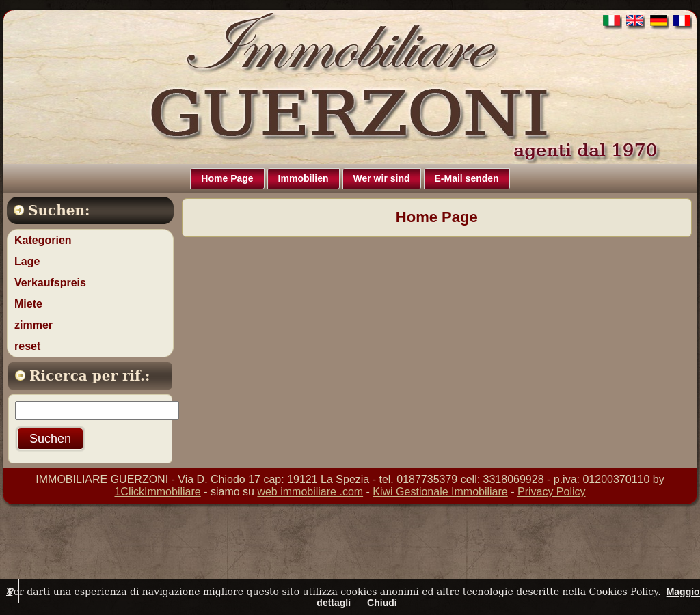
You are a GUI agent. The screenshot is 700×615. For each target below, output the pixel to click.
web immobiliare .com (310, 492)
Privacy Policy (552, 492)
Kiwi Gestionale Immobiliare (440, 492)
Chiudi (382, 603)
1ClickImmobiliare (157, 492)
